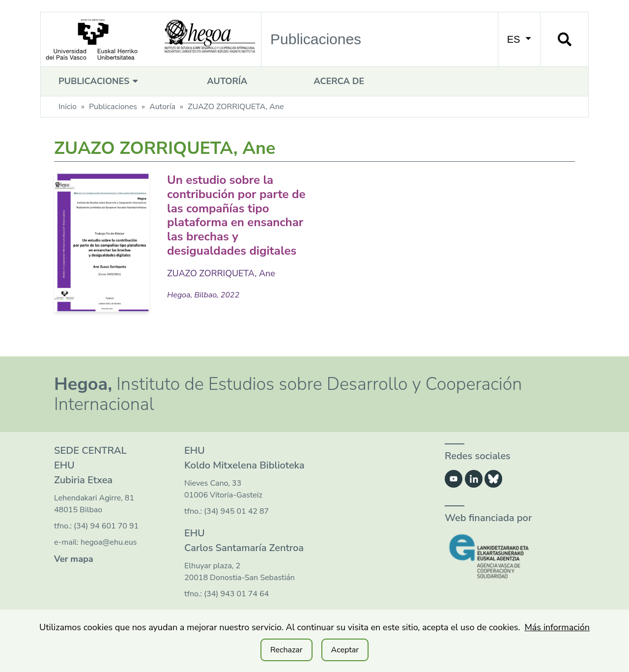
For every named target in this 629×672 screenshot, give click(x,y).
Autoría (227, 81)
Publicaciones (100, 81)
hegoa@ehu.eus (109, 542)
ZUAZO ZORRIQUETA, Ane (221, 273)
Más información (557, 627)
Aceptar (345, 650)
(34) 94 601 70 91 (106, 526)
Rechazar (286, 650)
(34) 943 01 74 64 (236, 594)
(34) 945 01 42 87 (236, 511)
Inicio (68, 107)
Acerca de (339, 81)
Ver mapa (74, 559)
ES (519, 39)
